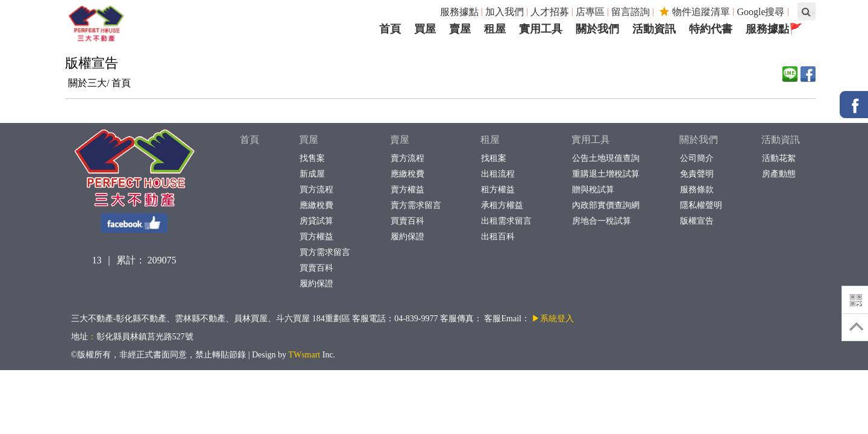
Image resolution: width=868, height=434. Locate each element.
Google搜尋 (760, 12)
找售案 (312, 158)
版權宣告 (697, 221)
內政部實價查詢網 (605, 205)
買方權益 (316, 237)
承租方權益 (502, 205)
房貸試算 (316, 221)
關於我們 (699, 140)
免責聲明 (697, 174)
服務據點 (459, 12)
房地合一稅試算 (601, 221)
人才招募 (550, 12)
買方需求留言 (325, 252)
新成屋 (312, 174)
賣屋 (400, 140)
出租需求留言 (506, 221)
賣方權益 (407, 190)
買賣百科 (316, 268)
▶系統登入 (553, 319)
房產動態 (778, 174)
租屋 (490, 140)
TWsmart (304, 355)
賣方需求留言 (416, 205)
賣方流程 (407, 158)
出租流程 (498, 174)
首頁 (121, 83)
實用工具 (591, 140)
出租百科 (498, 237)
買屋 (309, 140)
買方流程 (316, 190)
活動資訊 (781, 140)
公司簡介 (697, 158)
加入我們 (505, 12)
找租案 (493, 158)
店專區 (590, 12)
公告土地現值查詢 (605, 158)
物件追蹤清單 (695, 12)
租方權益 (498, 190)
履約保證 (316, 284)
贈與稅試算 (593, 190)
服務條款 (697, 190)
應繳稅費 (316, 205)
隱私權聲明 (701, 205)
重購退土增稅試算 (605, 174)
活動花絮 (778, 158)
